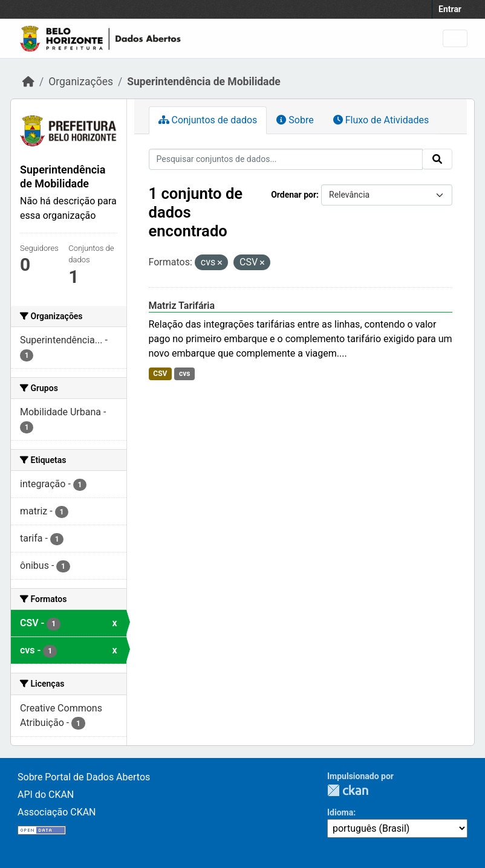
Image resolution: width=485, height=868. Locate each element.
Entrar (450, 9)
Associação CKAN (57, 812)
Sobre (295, 120)
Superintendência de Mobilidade (204, 82)
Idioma (340, 812)
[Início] (28, 82)
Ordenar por (294, 195)
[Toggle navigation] (455, 38)
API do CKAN (46, 795)
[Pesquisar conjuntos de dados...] (286, 159)
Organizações (81, 82)
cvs (185, 374)
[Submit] (437, 159)
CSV (160, 374)
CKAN (348, 790)
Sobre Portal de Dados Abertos (84, 777)
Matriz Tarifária (182, 306)
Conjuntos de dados (208, 120)
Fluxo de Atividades (381, 120)
